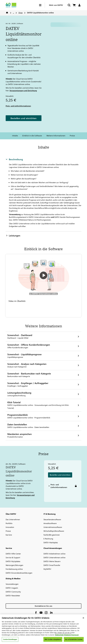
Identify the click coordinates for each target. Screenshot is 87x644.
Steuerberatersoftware (52, 519)
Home (7, 13)
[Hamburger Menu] (42, 5)
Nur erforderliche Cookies (74, 639)
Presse (8, 531)
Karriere (9, 535)
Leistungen (13, 235)
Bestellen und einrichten (24, 118)
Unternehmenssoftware (53, 527)
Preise (72, 136)
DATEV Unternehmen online (54, 557)
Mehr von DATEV (56, 5)
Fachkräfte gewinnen (52, 535)
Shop (21, 13)
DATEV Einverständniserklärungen (19, 573)
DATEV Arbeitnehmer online (54, 554)
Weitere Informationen (56, 136)
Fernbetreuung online (14, 569)
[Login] (79, 5)
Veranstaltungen (12, 584)
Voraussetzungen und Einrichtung (23, 90)
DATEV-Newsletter (13, 596)
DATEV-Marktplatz (51, 542)
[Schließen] (83, 618)
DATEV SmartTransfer (52, 565)
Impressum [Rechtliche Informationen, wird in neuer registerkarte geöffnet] (75, 635)
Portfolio (9, 523)
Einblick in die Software (32, 136)
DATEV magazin (12, 588)
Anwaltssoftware (50, 523)
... (13, 13)
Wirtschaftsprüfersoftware (54, 531)
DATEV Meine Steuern (52, 561)
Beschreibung (14, 159)
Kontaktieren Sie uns (44, 606)
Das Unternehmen (13, 519)
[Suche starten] (69, 5)
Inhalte (15, 136)
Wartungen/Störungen (14, 565)
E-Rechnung (48, 539)
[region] (43, 629)
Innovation (10, 527)
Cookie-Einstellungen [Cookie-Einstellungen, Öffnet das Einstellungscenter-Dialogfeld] (10, 639)
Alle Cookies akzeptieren (53, 639)
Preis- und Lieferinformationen (18, 106)
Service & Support (13, 557)
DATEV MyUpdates (13, 561)
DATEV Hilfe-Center (13, 554)
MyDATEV (47, 569)
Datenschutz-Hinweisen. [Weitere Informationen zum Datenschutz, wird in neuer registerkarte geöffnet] (63, 635)
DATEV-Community (13, 592)
